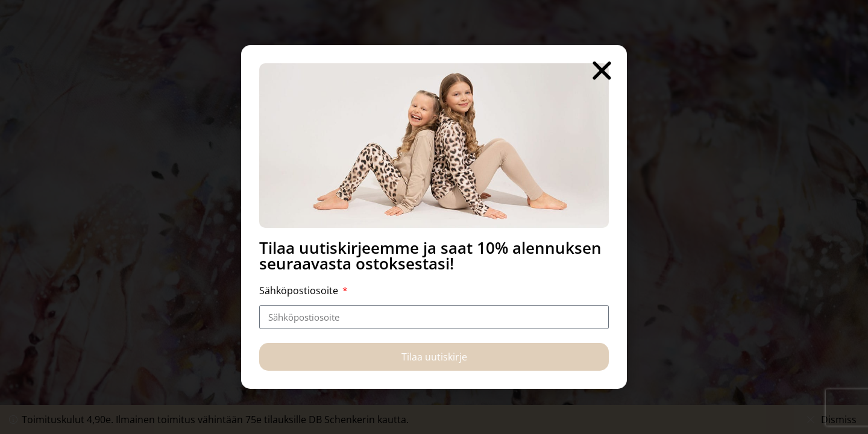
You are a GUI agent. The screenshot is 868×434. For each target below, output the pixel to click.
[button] (602, 70)
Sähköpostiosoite (300, 291)
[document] (434, 217)
